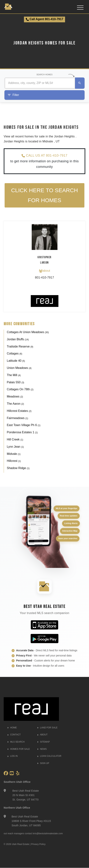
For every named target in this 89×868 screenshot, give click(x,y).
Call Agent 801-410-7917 (44, 19)
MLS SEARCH (16, 742)
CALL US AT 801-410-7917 (44, 156)
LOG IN (13, 756)
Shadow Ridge (18, 468)
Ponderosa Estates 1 (22, 432)
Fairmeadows (17, 418)
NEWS (42, 749)
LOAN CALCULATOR (49, 756)
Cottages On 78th (20, 389)
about (44, 271)
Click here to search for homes (44, 195)
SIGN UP (43, 763)
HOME (12, 728)
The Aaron (15, 404)
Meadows (15, 397)
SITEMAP (43, 742)
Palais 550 (15, 382)
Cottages (14, 354)
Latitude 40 (16, 361)
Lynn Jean (15, 447)
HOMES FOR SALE (19, 749)
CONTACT (14, 735)
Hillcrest (14, 461)
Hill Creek (15, 440)
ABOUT (42, 735)
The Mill (14, 375)
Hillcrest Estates (19, 411)
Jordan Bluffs (18, 339)
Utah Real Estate (21, 844)
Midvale (14, 454)
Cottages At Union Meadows (28, 332)
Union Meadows (19, 368)
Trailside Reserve (20, 346)
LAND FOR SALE (47, 728)
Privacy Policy (38, 844)
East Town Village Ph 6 (24, 425)
